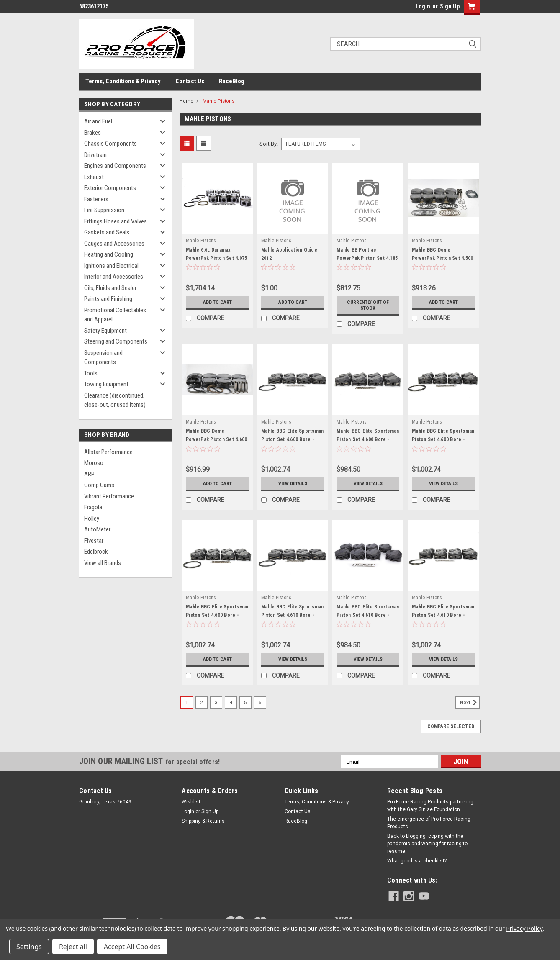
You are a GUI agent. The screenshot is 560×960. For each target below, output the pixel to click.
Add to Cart (217, 302)
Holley (92, 519)
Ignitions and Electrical (111, 266)
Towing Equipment (106, 384)
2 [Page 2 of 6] (202, 703)
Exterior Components (110, 188)
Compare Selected (451, 726)
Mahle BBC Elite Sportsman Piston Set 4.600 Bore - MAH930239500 (443, 439)
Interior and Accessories (114, 277)
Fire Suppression (104, 210)
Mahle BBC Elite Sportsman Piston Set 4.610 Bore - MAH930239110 (292, 615)
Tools (91, 373)
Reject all (73, 947)
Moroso (94, 463)
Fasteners (96, 199)
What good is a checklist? (417, 861)
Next (470, 703)
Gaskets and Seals (107, 232)
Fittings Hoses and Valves (116, 221)
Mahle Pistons (218, 101)
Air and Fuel (98, 121)
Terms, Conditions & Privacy (123, 81)
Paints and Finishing (108, 299)
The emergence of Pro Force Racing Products (429, 823)
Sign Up (450, 6)
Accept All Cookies (132, 947)
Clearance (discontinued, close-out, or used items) (115, 400)
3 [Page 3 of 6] (216, 703)
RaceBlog (232, 81)
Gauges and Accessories (114, 244)
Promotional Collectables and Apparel (115, 315)
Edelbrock (96, 552)
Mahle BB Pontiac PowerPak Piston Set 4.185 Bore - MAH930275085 (367, 258)
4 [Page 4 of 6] (231, 703)
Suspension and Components (103, 358)
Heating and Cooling (109, 254)
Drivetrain (95, 155)
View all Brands (103, 563)
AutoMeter (97, 529)
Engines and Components (115, 166)
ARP (89, 474)
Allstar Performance (108, 452)
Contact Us (190, 81)
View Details (293, 483)
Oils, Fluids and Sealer (110, 288)
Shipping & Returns (203, 821)
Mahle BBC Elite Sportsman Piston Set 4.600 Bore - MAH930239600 (217, 615)
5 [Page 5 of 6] (245, 703)
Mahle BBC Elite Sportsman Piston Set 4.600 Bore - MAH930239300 (368, 439)
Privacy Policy (524, 928)
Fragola (93, 507)
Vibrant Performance (109, 496)
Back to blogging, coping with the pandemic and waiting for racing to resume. (427, 844)
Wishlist (191, 802)
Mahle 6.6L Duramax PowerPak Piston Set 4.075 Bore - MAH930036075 (216, 258)
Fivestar (94, 541)
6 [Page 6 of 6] (260, 703)
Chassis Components (110, 144)
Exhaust (94, 177)
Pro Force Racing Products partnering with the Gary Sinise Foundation (430, 806)
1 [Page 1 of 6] (187, 703)
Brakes (92, 133)
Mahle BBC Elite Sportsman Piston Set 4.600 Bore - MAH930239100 (292, 439)
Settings (29, 947)
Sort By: (269, 144)
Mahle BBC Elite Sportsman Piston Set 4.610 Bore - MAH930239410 (443, 615)
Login (423, 6)
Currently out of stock (368, 305)
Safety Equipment (105, 331)
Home (186, 101)
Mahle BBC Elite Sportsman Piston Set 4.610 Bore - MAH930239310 (368, 615)
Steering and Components (116, 341)
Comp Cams (99, 485)
